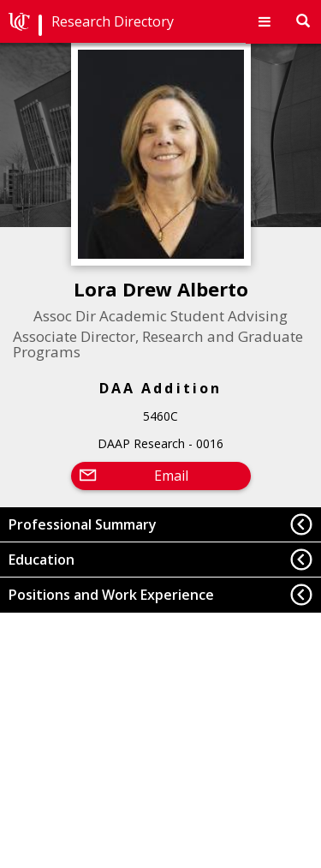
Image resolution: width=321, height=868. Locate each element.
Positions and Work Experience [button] (111, 595)
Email (171, 476)
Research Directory (113, 21)
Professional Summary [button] (83, 524)
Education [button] (42, 560)
